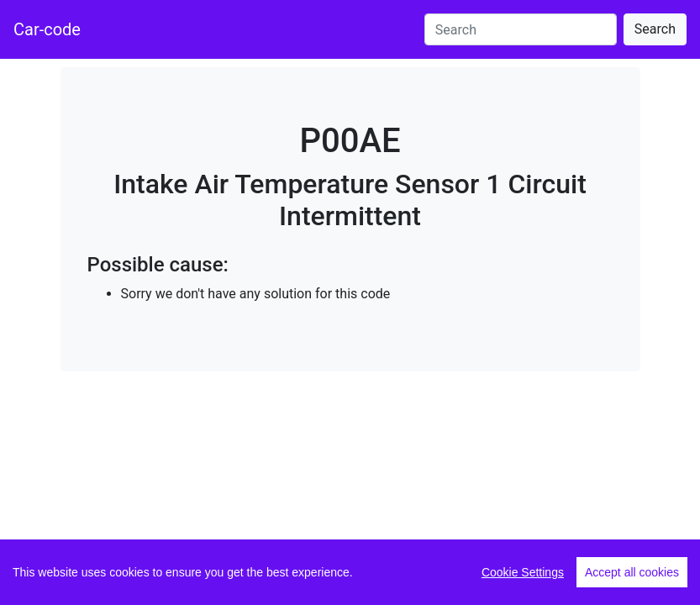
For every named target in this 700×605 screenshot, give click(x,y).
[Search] (521, 29)
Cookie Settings (523, 572)
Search (655, 29)
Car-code (47, 29)
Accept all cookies (632, 572)
